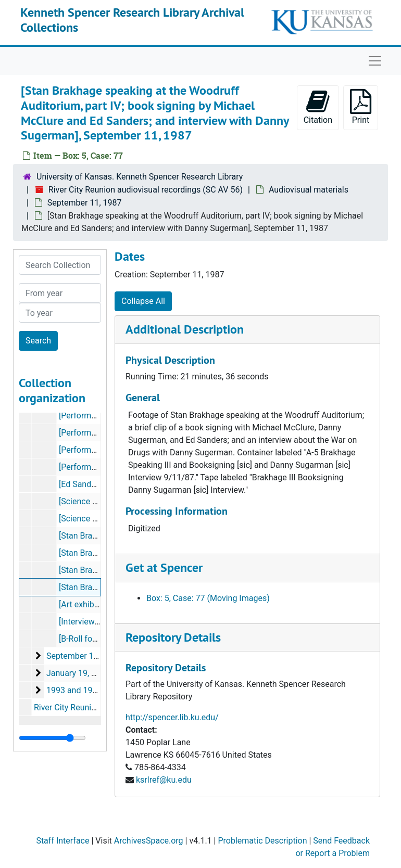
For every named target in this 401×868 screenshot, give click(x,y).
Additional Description (185, 329)
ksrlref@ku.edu (164, 780)
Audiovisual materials (309, 190)
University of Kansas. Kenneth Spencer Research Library (140, 177)
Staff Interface (62, 841)
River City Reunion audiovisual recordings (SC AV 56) (146, 190)
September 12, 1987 (84, 656)
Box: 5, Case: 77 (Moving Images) (208, 598)
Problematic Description (262, 841)
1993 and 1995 (74, 690)
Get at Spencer (164, 567)
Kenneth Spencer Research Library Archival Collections (132, 20)
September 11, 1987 (85, 203)
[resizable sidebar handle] (52, 738)
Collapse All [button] (143, 301)
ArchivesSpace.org (149, 841)
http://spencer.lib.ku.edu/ (172, 717)
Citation (318, 107)
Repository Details (173, 637)
